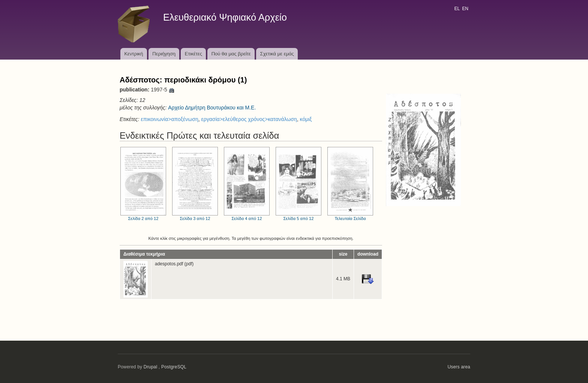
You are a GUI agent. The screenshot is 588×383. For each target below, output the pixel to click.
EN (465, 9)
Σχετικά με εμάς (277, 54)
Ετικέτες (193, 54)
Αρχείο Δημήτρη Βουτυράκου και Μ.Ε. (212, 108)
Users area (459, 367)
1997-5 (163, 90)
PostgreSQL (174, 367)
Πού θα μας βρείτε (231, 54)
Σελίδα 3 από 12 (195, 184)
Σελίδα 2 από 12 (143, 184)
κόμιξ (306, 119)
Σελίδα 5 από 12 (298, 184)
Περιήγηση (164, 54)
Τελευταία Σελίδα (350, 184)
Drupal (151, 367)
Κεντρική (133, 54)
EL (457, 9)
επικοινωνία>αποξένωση (169, 119)
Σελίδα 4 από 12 (247, 184)
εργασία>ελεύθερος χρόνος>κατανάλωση (249, 119)
